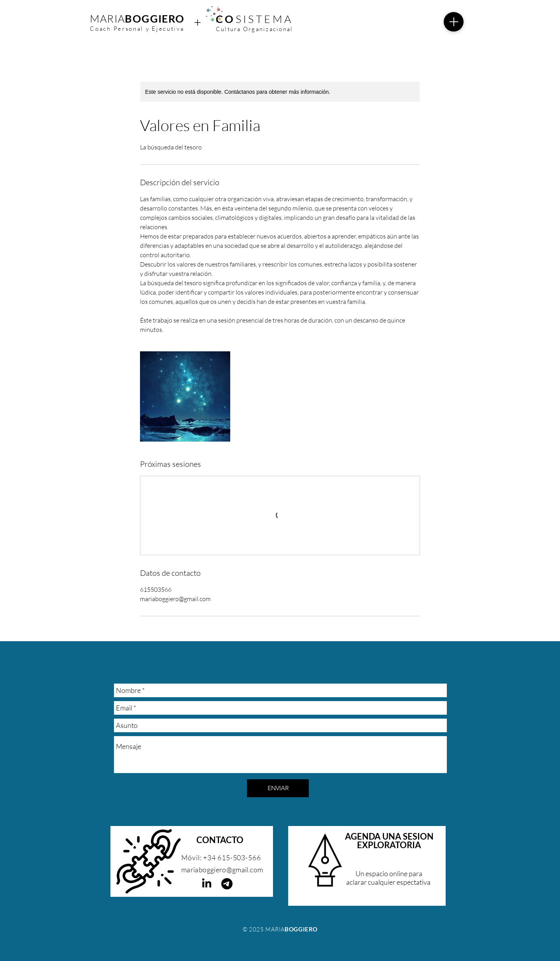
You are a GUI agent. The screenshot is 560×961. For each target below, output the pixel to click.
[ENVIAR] (278, 788)
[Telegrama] (227, 884)
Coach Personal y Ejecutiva (137, 29)
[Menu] (454, 22)
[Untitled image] (185, 396)
